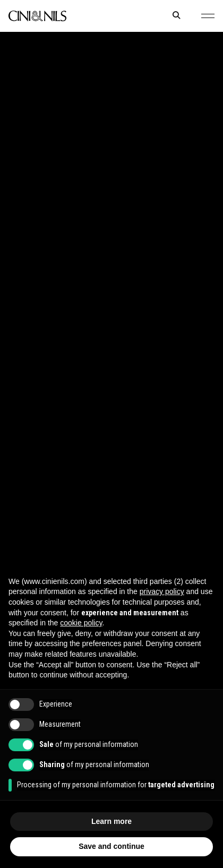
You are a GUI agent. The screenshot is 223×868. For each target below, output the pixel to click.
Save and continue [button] (111, 846)
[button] (208, 16)
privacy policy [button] (162, 591)
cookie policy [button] (81, 623)
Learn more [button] (111, 821)
